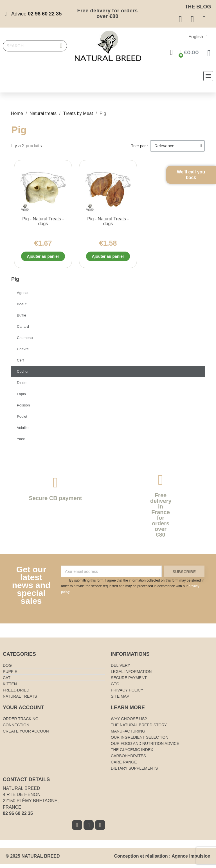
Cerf (20, 364)
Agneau (23, 297)
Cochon (23, 375)
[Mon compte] (172, 52)
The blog (198, 7)
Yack (21, 443)
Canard (23, 330)
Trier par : (139, 146)
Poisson (23, 409)
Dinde (22, 387)
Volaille (23, 432)
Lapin (21, 398)
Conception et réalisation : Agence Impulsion (162, 860)
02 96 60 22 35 (18, 817)
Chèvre (23, 353)
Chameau (25, 342)
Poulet (22, 420)
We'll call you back (199, 182)
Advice (36, 14)
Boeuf (22, 308)
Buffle (22, 319)
